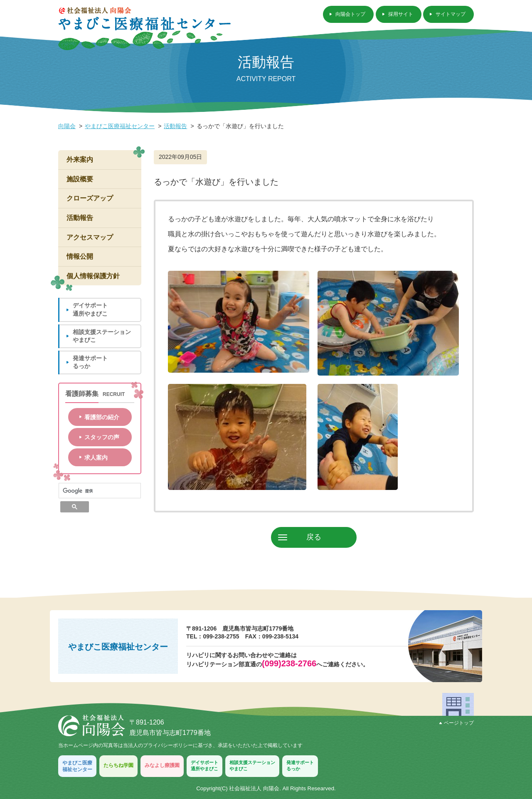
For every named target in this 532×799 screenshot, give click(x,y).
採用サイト (401, 14)
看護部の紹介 (102, 417)
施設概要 (80, 179)
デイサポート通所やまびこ (90, 309)
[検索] (100, 491)
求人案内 (96, 458)
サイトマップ (451, 14)
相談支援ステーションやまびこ (102, 336)
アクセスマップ (90, 237)
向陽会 (67, 126)
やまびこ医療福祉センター (120, 126)
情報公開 (80, 256)
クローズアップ (90, 198)
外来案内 (80, 160)
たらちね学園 (118, 765)
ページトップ (457, 723)
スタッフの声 (102, 437)
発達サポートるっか (90, 362)
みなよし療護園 (162, 765)
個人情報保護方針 (93, 276)
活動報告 (175, 126)
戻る (314, 537)
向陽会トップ (350, 14)
